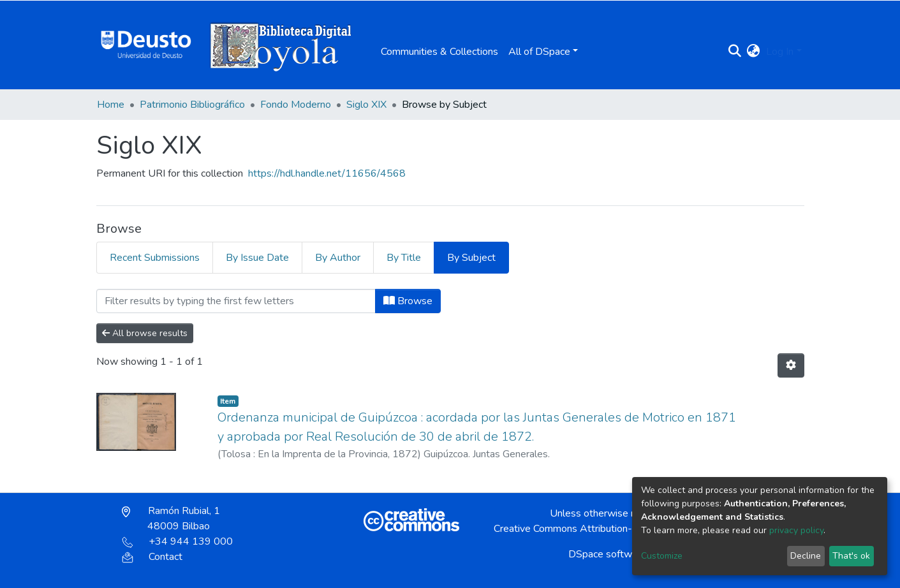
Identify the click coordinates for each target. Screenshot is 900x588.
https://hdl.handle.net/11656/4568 (327, 173)
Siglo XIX (366, 105)
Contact (152, 557)
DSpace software (607, 554)
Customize (662, 556)
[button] (753, 52)
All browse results (145, 333)
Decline (806, 556)
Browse (408, 301)
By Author (338, 258)
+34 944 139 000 (177, 541)
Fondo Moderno (296, 105)
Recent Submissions (155, 258)
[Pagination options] (791, 365)
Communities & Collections (439, 52)
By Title (404, 258)
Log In (780, 52)
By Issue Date (257, 258)
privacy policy (796, 530)
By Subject (471, 258)
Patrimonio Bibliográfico (192, 105)
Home (111, 105)
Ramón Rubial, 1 (171, 518)
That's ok (851, 556)
